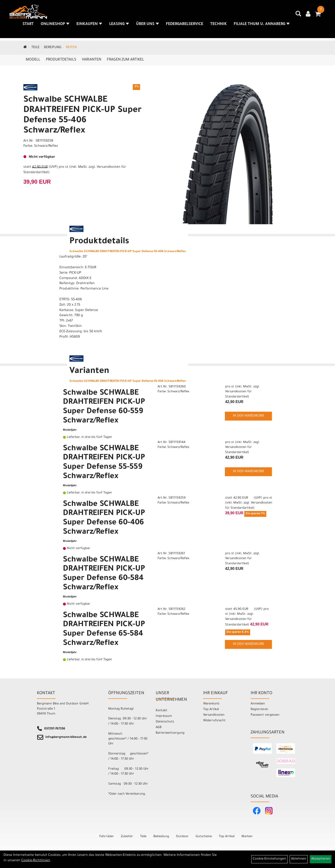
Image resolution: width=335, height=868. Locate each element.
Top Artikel (211, 709)
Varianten (92, 60)
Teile (35, 48)
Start (28, 25)
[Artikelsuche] (299, 17)
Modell (33, 60)
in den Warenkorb (248, 416)
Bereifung (53, 48)
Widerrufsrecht (214, 721)
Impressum (164, 716)
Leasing (119, 25)
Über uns (148, 25)
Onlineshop (55, 25)
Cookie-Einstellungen (269, 859)
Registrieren (259, 709)
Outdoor (182, 837)
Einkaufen (90, 25)
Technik (219, 25)
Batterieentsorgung (170, 733)
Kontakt (162, 711)
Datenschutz (165, 722)
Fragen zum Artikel (125, 60)
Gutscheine (204, 837)
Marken (247, 837)
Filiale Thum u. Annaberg (262, 25)
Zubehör (127, 837)
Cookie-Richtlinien (36, 861)
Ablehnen (299, 859)
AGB (159, 727)
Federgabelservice (185, 25)
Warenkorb (211, 704)
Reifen (71, 48)
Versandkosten (214, 715)
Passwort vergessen (265, 715)
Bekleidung (161, 837)
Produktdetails (61, 60)
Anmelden (258, 704)
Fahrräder (107, 837)
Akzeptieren (321, 859)
